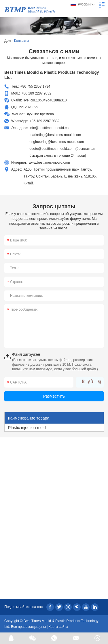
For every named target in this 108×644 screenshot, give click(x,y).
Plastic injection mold (27, 428)
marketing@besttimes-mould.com (55, 135)
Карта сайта (58, 627)
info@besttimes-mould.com (50, 128)
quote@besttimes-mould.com (52, 149)
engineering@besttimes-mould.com (57, 142)
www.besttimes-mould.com (49, 163)
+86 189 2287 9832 (45, 121)
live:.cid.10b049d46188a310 (45, 100)
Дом (8, 41)
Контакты (22, 41)
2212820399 (29, 107)
